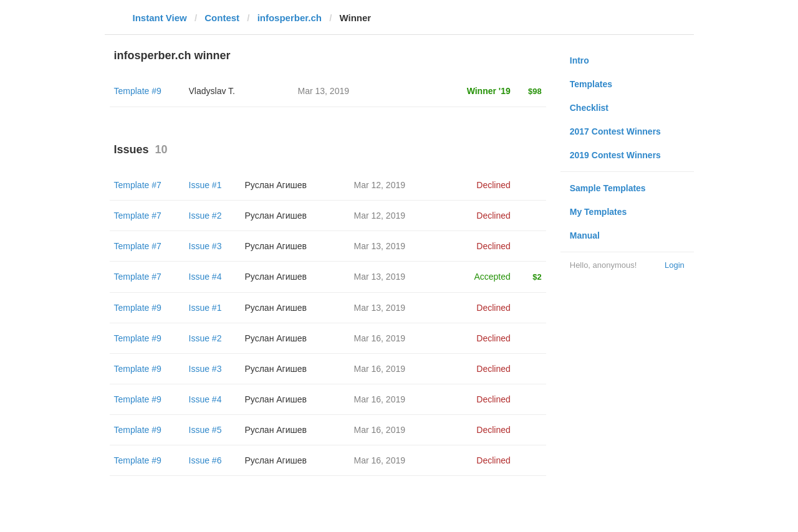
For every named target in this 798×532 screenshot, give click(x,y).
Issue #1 (205, 185)
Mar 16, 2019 (380, 338)
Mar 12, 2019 (380, 185)
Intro (579, 60)
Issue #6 (205, 460)
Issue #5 (205, 430)
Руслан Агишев (276, 185)
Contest (222, 18)
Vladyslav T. (212, 91)
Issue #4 (205, 277)
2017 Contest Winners (615, 131)
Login (675, 265)
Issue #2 (205, 216)
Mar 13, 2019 (380, 246)
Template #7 (138, 185)
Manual (585, 235)
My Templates (598, 212)
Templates (591, 84)
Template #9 (138, 91)
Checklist (589, 108)
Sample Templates (608, 188)
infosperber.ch (290, 18)
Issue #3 (205, 246)
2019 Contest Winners (615, 155)
